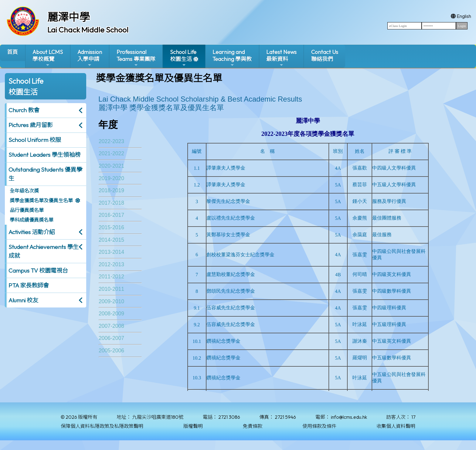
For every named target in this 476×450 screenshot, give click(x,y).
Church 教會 (24, 110)
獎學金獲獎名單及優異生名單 (41, 200)
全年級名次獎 (24, 191)
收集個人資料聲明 (396, 426)
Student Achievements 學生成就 (44, 251)
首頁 (12, 52)
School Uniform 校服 (35, 140)
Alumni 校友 (23, 300)
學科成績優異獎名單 (32, 220)
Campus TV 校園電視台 (38, 270)
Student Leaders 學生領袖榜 (44, 155)
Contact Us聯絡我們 (325, 55)
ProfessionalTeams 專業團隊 (136, 58)
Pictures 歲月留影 (31, 125)
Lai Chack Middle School (88, 30)
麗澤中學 (69, 17)
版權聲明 (193, 426)
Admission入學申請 (90, 58)
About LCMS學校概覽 (48, 58)
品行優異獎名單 (27, 210)
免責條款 (253, 426)
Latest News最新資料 (281, 58)
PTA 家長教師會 (29, 285)
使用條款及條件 (319, 426)
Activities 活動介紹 (32, 232)
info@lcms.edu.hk (349, 417)
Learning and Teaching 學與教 (232, 58)
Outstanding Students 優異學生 (45, 174)
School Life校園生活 (183, 58)
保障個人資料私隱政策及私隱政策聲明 (102, 426)
